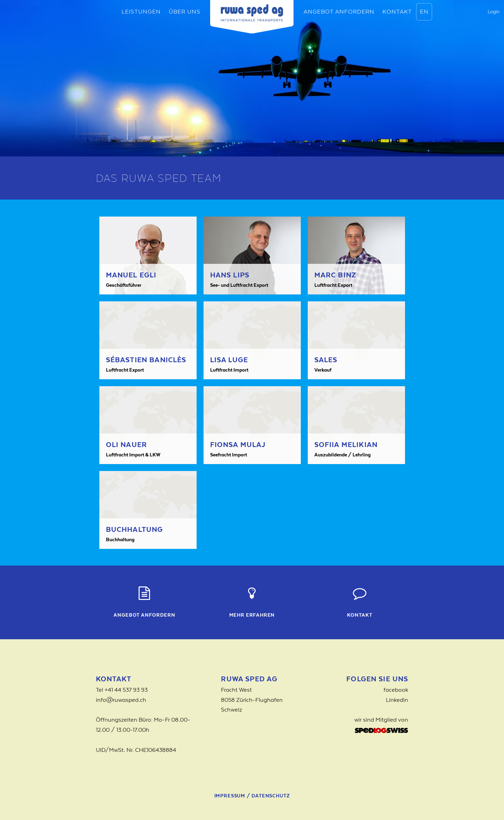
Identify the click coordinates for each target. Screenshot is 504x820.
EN (424, 11)
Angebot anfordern (339, 11)
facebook (396, 689)
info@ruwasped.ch (121, 700)
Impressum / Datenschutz (252, 795)
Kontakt (397, 11)
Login (494, 11)
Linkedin (397, 700)
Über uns (185, 11)
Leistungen (141, 11)
